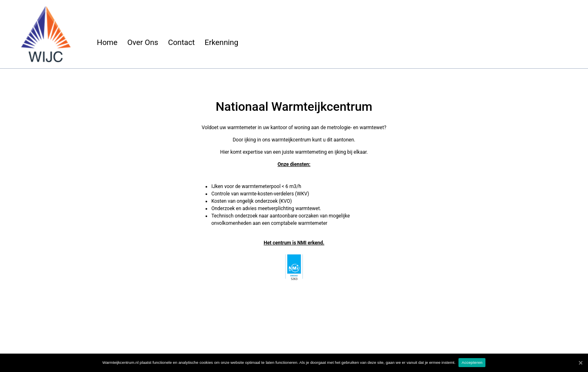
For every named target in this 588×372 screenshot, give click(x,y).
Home (107, 43)
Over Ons (143, 43)
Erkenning (221, 43)
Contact (181, 43)
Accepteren (472, 362)
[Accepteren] (580, 363)
